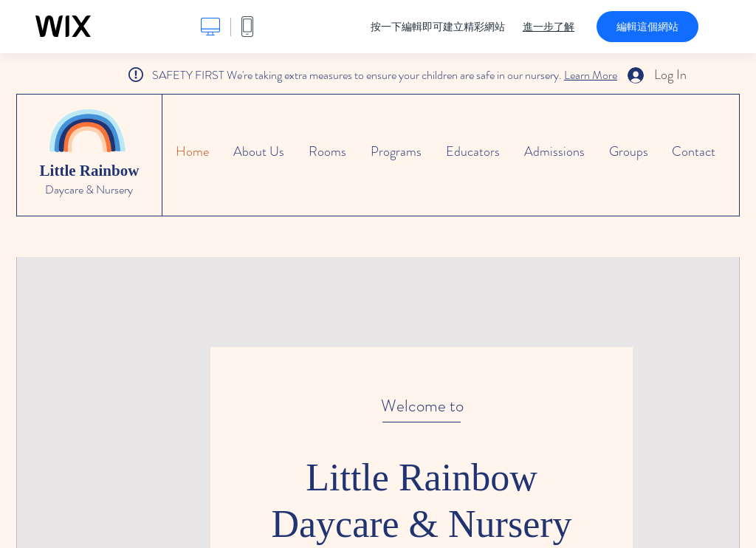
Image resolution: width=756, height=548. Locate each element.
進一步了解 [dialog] (549, 27)
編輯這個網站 (647, 27)
